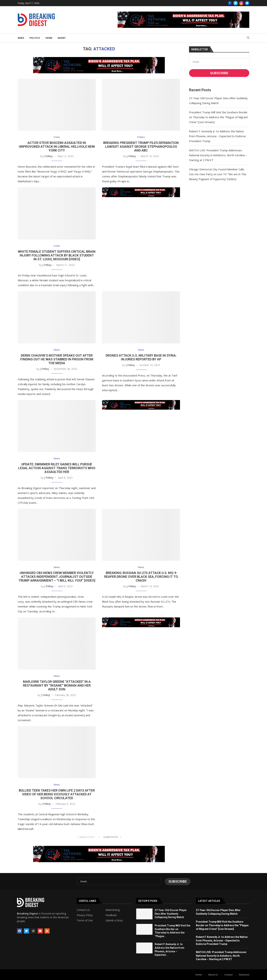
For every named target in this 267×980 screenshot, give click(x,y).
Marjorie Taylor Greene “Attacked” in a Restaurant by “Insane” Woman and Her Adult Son (57, 686)
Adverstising (113, 910)
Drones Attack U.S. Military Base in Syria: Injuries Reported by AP (141, 357)
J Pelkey (48, 156)
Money (62, 38)
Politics (35, 38)
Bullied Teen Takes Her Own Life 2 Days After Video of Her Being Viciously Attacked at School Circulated (57, 795)
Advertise (244, 974)
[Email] (247, 3)
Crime (49, 38)
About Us (213, 974)
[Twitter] (236, 3)
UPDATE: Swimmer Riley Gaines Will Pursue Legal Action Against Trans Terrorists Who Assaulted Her (57, 468)
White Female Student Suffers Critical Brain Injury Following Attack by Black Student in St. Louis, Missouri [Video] (57, 255)
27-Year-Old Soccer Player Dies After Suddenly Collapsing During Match (171, 914)
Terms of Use (85, 920)
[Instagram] (241, 3)
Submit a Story (114, 920)
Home (199, 974)
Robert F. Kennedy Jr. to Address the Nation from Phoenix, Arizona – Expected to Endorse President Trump (217, 136)
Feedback (111, 915)
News (21, 38)
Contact (228, 974)
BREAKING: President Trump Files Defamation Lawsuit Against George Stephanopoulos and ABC (141, 147)
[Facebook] (230, 3)
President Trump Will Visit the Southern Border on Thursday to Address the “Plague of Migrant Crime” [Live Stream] (218, 117)
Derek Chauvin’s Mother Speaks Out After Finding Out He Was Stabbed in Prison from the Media (57, 359)
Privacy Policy (85, 915)
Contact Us (83, 910)
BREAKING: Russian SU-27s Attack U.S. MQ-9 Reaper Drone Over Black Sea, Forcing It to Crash (141, 577)
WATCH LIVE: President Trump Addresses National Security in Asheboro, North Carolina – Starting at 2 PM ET (218, 155)
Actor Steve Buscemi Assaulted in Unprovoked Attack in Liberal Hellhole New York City (57, 147)
